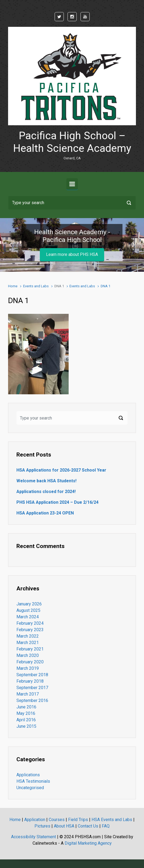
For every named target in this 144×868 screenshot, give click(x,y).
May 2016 (26, 713)
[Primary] (72, 184)
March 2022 (28, 636)
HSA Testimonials (33, 781)
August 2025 (28, 610)
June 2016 (26, 707)
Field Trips (78, 820)
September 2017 (32, 688)
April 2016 (26, 720)
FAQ (106, 826)
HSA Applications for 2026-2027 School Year (61, 470)
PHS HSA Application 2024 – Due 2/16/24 (57, 502)
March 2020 (28, 655)
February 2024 (30, 623)
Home (13, 286)
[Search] (72, 203)
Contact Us (88, 826)
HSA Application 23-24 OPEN (45, 513)
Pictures (42, 826)
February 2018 (30, 681)
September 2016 (32, 700)
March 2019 (28, 668)
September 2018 (32, 675)
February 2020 (30, 662)
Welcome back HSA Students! (46, 481)
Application (35, 820)
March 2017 (28, 694)
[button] (11, 245)
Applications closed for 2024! (46, 492)
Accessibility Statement (34, 837)
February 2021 (30, 649)
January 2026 (29, 604)
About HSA (64, 826)
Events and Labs (36, 286)
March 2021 (28, 643)
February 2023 (30, 630)
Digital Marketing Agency (88, 843)
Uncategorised (30, 788)
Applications (28, 775)
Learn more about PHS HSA (72, 254)
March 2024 (28, 617)
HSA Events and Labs (112, 820)
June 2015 (26, 726)
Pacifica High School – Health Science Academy (72, 142)
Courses (57, 820)
